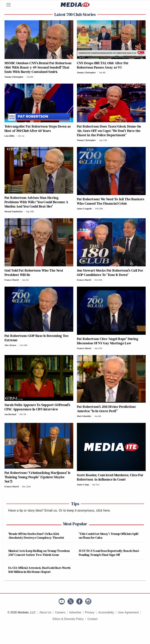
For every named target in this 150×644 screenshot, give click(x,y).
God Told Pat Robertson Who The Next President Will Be (34, 273)
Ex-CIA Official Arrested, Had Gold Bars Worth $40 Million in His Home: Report (40, 570)
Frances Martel (12, 280)
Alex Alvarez (10, 345)
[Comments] (36, 77)
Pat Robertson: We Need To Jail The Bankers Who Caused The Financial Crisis (111, 201)
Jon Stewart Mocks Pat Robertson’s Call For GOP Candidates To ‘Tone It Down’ (110, 273)
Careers (60, 612)
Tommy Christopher (14, 77)
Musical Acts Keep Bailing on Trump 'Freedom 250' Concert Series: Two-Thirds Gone (39, 553)
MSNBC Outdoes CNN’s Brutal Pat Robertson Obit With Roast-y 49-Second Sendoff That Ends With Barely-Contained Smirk (38, 67)
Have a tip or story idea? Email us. (33, 510)
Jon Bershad (10, 414)
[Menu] (11, 5)
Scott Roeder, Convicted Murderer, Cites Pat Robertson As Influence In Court (110, 477)
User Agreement (128, 612)
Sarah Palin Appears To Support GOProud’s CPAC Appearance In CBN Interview (37, 407)
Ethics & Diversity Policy (68, 619)
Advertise (75, 612)
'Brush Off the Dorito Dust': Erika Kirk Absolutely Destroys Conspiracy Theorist (36, 536)
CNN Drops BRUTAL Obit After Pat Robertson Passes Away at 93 (103, 65)
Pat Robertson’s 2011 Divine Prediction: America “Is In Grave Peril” (106, 409)
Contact (92, 619)
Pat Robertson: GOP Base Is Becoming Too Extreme (37, 338)
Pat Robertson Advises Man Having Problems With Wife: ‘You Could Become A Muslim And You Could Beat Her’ (36, 202)
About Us (45, 612)
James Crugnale (84, 209)
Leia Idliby (10, 136)
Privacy (90, 612)
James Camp (83, 485)
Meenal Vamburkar (14, 212)
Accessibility (106, 612)
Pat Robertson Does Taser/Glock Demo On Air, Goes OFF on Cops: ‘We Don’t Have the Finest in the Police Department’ (109, 131)
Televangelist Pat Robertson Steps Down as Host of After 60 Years (38, 128)
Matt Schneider (84, 416)
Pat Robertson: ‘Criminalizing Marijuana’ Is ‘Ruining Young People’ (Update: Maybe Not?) (38, 477)
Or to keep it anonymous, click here (84, 510)
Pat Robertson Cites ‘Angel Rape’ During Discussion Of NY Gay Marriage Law (108, 341)
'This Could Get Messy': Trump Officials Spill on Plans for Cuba (109, 536)
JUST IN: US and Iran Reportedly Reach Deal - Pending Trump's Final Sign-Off (110, 553)
